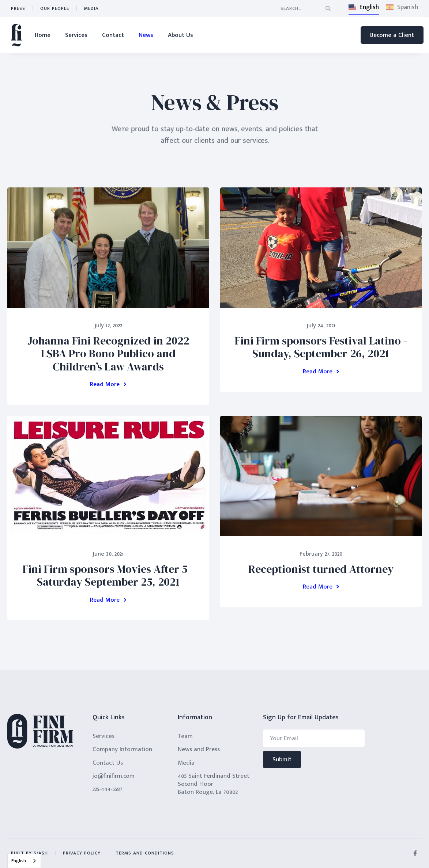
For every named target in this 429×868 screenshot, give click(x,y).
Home (43, 35)
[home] (16, 35)
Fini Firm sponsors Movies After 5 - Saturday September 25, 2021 (108, 576)
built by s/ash (29, 853)
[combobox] (24, 861)
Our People (55, 8)
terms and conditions (145, 853)
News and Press (199, 749)
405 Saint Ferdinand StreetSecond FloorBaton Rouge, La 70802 (214, 784)
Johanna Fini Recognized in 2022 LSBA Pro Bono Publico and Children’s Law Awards (108, 354)
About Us (180, 35)
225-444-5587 (108, 789)
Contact (113, 35)
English (19, 861)
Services (76, 35)
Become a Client (392, 35)
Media (91, 8)
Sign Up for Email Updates (301, 718)
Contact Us (108, 763)
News (146, 35)
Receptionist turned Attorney (321, 569)
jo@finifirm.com (114, 776)
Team (185, 736)
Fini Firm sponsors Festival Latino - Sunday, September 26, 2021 (321, 347)
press (18, 8)
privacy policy (82, 853)
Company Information (122, 749)
